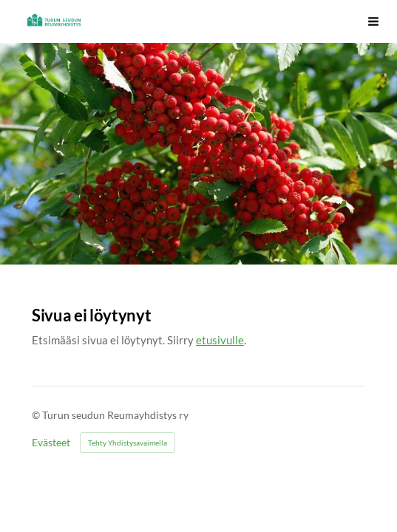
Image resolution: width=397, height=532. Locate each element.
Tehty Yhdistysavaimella (128, 443)
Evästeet (51, 443)
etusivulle (220, 340)
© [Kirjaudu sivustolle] (37, 415)
